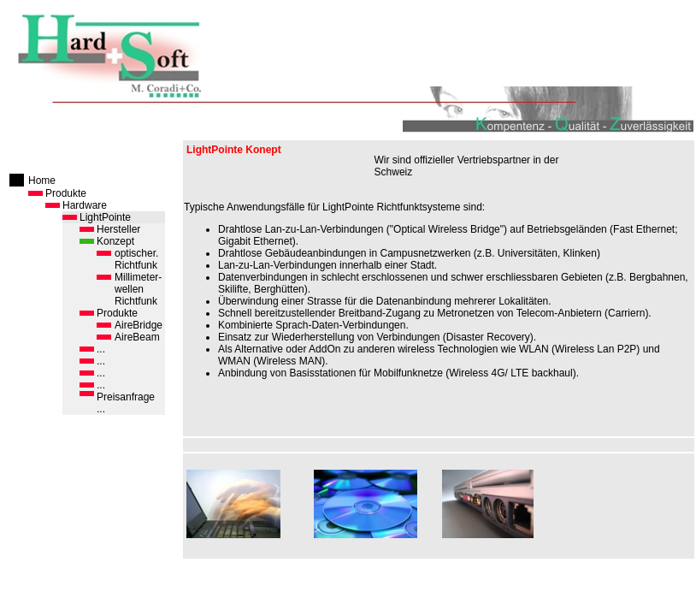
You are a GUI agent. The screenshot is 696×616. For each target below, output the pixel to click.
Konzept (115, 241)
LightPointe (105, 217)
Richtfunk (136, 265)
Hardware (85, 205)
